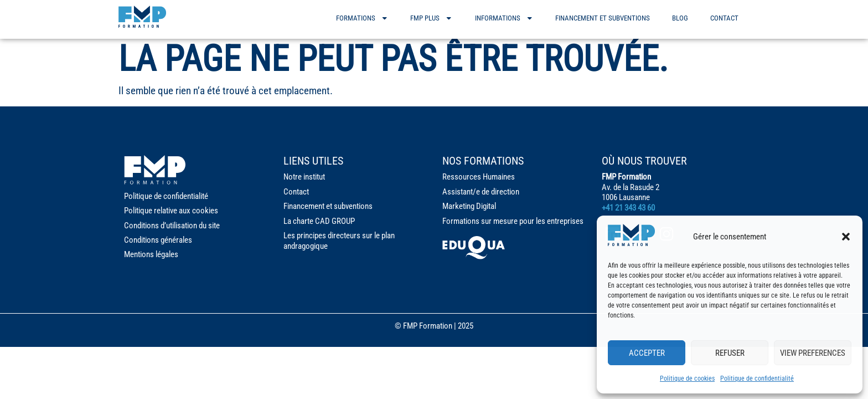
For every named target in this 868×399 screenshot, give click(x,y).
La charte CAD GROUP (319, 221)
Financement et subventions (603, 18)
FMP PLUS (431, 18)
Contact (724, 18)
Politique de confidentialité (757, 378)
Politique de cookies (687, 378)
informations (504, 18)
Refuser (730, 353)
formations (362, 18)
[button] (846, 237)
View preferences (813, 353)
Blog (680, 18)
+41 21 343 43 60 (628, 208)
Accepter (647, 353)
